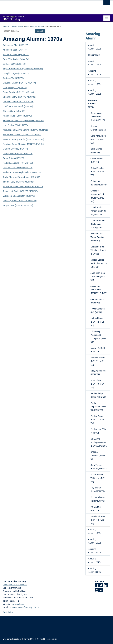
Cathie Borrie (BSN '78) (99, 160)
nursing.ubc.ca (18, 604)
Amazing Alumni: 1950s (95, 82)
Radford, (7, 163)
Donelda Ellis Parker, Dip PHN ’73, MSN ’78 (99, 211)
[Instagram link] (97, 591)
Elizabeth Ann (24, 177)
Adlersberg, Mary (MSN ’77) (16, 45)
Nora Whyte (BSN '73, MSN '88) (99, 384)
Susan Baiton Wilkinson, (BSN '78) (99, 478)
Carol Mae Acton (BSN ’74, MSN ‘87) (99, 139)
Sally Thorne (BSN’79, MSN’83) (99, 467)
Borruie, (7, 64)
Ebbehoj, (7, 97)
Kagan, (6, 116)
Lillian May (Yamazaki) (24, 120)
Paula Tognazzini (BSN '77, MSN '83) (99, 406)
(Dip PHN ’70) (21, 125)
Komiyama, (8, 120)
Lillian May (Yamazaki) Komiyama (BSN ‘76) (99, 337)
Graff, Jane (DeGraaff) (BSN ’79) (18, 106)
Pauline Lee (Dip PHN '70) (99, 431)
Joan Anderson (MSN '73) (99, 301)
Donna (15, 172)
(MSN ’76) (38, 69)
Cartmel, (7, 78)
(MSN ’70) (35, 177)
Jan (13, 163)
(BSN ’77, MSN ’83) (29, 191)
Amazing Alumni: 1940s (95, 73)
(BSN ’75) (19, 78)
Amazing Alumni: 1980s (95, 531)
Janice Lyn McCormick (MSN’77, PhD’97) (99, 289)
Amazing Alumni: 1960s (95, 92)
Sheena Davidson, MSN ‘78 (99, 455)
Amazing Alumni (37, 26)
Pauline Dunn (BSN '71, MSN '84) (99, 420)
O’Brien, (7, 149)
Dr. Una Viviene (16, 168)
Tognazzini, (8, 191)
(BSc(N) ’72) (24, 73)
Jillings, (7, 111)
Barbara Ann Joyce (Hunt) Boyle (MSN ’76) (99, 117)
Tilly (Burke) (14, 59)
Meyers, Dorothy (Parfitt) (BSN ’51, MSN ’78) (23, 139)
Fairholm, (8, 102)
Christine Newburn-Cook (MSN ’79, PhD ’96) (99, 196)
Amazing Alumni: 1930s (95, 63)
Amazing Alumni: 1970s (92, 104)
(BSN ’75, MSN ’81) (39, 130)
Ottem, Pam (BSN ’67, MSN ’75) (18, 153)
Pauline (12, 92)
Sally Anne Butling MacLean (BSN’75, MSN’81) (99, 442)
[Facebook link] (97, 586)
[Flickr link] (101, 591)
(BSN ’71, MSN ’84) (25, 92)
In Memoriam (94, 55)
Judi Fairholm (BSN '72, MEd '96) (99, 322)
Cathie (14, 64)
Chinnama (15, 55)
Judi (14, 102)
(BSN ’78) (22, 64)
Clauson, (7, 83)
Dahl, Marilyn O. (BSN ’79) (15, 87)
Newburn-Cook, (10, 144)
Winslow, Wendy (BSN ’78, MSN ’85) (20, 201)
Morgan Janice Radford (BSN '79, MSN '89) (99, 263)
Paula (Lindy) (16, 116)
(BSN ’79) (27, 116)
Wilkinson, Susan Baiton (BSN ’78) (19, 196)
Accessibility (52, 639)
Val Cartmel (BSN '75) (99, 508)
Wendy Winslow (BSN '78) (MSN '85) (99, 520)
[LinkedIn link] (106, 586)
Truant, (6, 186)
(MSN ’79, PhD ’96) (35, 144)
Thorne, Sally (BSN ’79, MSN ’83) (18, 182)
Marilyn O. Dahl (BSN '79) (99, 350)
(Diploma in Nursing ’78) (30, 172)
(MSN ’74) (24, 59)
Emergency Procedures (12, 639)
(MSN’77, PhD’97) (33, 135)
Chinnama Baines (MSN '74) (99, 183)
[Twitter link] (101, 586)
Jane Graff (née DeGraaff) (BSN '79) (99, 276)
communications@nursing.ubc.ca (24, 607)
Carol (13, 111)
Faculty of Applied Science (14, 26)
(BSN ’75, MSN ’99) (27, 97)
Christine (22, 144)
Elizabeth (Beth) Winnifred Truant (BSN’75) (99, 250)
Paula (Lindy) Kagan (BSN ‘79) (99, 395)
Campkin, (8, 73)
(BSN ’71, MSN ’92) (27, 83)
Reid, (6, 168)
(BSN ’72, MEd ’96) (25, 102)
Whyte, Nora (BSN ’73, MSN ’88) (18, 205)
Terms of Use (29, 639)
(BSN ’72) (24, 149)
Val (13, 78)
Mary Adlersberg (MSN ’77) (99, 372)
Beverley (15, 149)
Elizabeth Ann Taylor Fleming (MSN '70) (99, 237)
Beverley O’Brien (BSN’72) (99, 128)
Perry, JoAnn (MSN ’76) (14, 158)
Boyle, (6, 69)
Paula (17, 191)
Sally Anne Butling (21, 130)
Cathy (15, 97)
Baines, (7, 55)
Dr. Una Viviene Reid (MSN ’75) (99, 499)
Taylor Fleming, (10, 177)
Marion (15, 83)
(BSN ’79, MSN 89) (24, 163)
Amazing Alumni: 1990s (95, 541)
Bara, (6, 59)
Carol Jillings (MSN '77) (99, 151)
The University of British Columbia (48, 6)
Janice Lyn (20, 135)
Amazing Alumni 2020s (94, 570)
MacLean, (8, 130)
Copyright (41, 639)
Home (27, 26)
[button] (107, 47)
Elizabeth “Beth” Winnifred (22, 186)
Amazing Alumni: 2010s (95, 560)
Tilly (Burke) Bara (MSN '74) (99, 489)
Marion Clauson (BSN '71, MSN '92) (99, 361)
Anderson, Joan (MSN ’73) (15, 50)
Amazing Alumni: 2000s (95, 551)
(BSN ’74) (25, 55)
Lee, (5, 125)
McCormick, (9, 135)
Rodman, (7, 172)
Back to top (9, 612)
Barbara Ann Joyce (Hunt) (21, 69)
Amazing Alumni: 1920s (95, 47)
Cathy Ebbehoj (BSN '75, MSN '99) (99, 171)
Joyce (15, 73)
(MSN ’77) (20, 111)
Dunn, (6, 92)
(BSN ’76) (40, 120)
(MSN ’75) (28, 168)
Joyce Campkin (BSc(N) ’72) (99, 310)
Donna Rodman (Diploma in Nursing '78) (99, 224)
